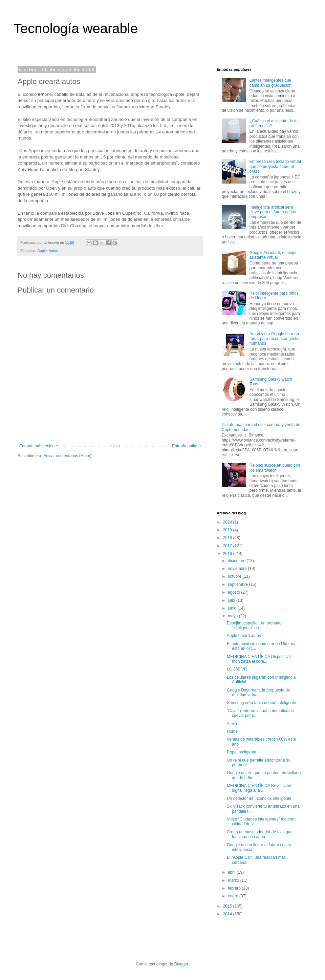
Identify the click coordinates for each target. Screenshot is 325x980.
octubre (235, 576)
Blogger (181, 964)
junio (233, 608)
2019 (228, 530)
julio (232, 600)
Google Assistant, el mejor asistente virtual (273, 255)
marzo (234, 880)
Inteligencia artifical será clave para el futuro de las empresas (273, 212)
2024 (228, 522)
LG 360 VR (237, 669)
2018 (228, 538)
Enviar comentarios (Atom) (67, 456)
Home (232, 731)
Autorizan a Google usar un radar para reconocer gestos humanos (275, 339)
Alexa (232, 724)
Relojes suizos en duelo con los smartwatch (275, 468)
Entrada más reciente (39, 446)
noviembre (238, 569)
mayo (233, 616)
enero (234, 896)
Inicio (115, 446)
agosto (234, 592)
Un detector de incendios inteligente (259, 798)
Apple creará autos (244, 636)
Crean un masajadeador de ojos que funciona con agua (260, 834)
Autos (53, 251)
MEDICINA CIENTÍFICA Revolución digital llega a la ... (259, 788)
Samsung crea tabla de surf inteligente (262, 703)
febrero (235, 888)
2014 (228, 914)
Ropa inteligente (242, 752)
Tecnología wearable (76, 28)
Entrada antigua (186, 446)
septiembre (239, 584)
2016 (228, 554)
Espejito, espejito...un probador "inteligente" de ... (255, 625)
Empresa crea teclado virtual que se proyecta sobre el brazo (275, 166)
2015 (228, 906)
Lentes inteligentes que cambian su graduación (270, 83)
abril (232, 872)
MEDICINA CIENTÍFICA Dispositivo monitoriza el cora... (259, 659)
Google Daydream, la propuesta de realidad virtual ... (258, 693)
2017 (228, 546)
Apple (42, 251)
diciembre (237, 561)
